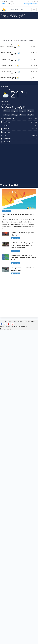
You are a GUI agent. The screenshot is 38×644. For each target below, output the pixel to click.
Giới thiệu (8, 327)
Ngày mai (15, 111)
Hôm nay (7, 111)
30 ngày (30, 115)
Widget (2, 327)
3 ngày (22, 111)
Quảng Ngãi (13, 15)
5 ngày (30, 111)
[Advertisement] (19, 164)
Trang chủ (4, 15)
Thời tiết (20, 321)
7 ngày (7, 115)
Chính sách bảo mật (6, 329)
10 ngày (15, 115)
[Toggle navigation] (34, 10)
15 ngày (22, 115)
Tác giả (13, 327)
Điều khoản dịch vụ (22, 327)
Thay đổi (11, 4)
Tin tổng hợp (6, 211)
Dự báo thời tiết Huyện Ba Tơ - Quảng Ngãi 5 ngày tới (17, 40)
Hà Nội (3, 4)
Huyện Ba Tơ (22, 15)
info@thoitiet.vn (29, 321)
